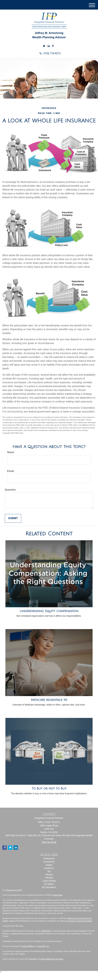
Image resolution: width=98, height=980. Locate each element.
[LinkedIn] (49, 46)
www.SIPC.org (43, 946)
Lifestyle (49, 878)
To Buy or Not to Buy (49, 789)
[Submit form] (13, 518)
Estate (49, 865)
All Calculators (49, 887)
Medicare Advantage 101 (49, 700)
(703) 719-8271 (49, 53)
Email (11, 471)
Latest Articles (49, 881)
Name (11, 452)
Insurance (49, 868)
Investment (49, 862)
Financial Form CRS (14, 890)
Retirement (49, 859)
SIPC (49, 931)
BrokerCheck (58, 895)
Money (49, 874)
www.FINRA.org (29, 946)
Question (10, 490)
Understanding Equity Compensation (49, 611)
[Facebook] (53, 46)
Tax (49, 871)
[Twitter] (44, 46)
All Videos (49, 884)
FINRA (44, 931)
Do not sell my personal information (78, 921)
